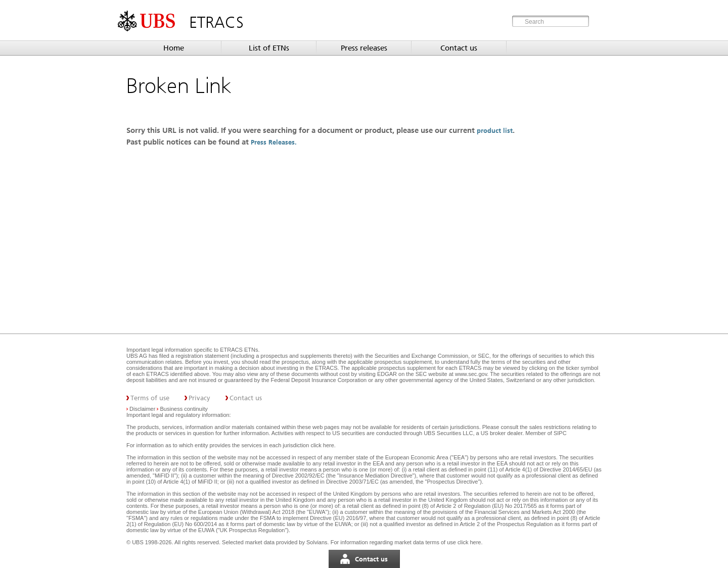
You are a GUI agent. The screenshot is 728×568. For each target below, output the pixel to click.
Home (174, 48)
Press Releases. (275, 142)
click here (322, 445)
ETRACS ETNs (239, 350)
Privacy (199, 398)
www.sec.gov (470, 374)
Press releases (364, 48)
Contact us (459, 48)
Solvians (317, 542)
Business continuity (184, 409)
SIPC (560, 433)
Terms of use (150, 398)
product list (495, 131)
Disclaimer (142, 409)
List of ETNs (269, 48)
